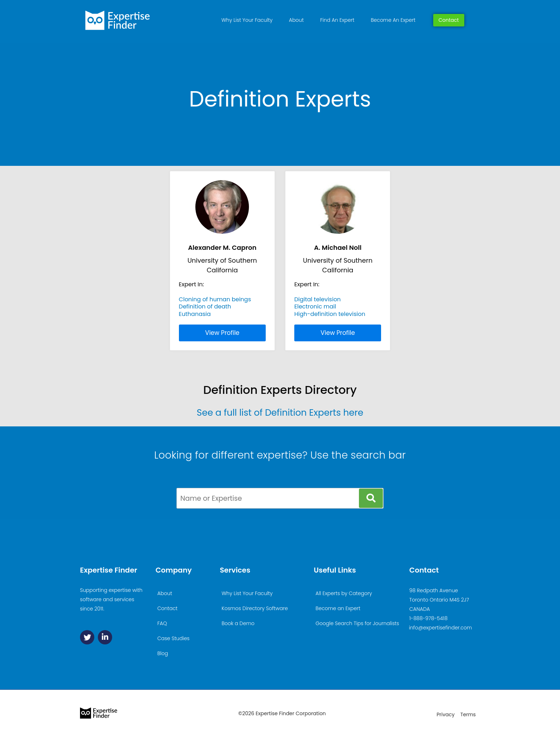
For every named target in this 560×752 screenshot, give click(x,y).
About (296, 20)
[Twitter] (87, 637)
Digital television (317, 299)
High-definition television (330, 314)
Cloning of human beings (215, 299)
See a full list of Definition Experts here (280, 413)
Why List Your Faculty (247, 20)
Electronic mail (315, 306)
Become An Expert (393, 20)
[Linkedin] (105, 637)
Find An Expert (337, 20)
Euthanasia (195, 314)
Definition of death (205, 306)
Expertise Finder (109, 570)
